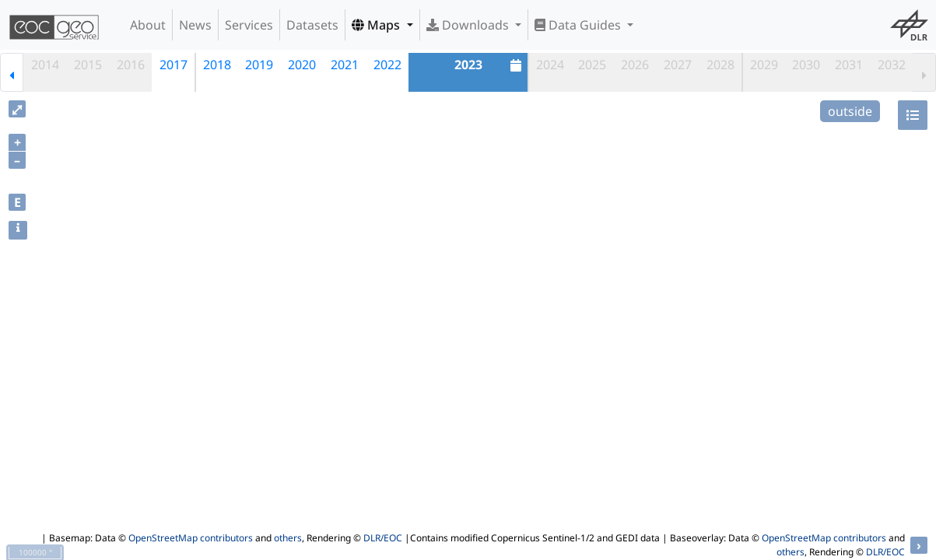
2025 (592, 65)
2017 (174, 65)
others (288, 538)
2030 (806, 65)
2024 (550, 65)
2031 (849, 65)
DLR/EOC (383, 538)
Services (249, 25)
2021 (345, 65)
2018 (217, 65)
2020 (302, 65)
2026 (635, 65)
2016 (131, 65)
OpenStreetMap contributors (191, 538)
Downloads (469, 25)
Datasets (312, 25)
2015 (88, 65)
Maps (377, 25)
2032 (892, 65)
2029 (764, 65)
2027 (678, 65)
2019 (259, 65)
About (148, 25)
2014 (45, 65)
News (195, 25)
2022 (387, 65)
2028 (720, 65)
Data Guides (579, 25)
